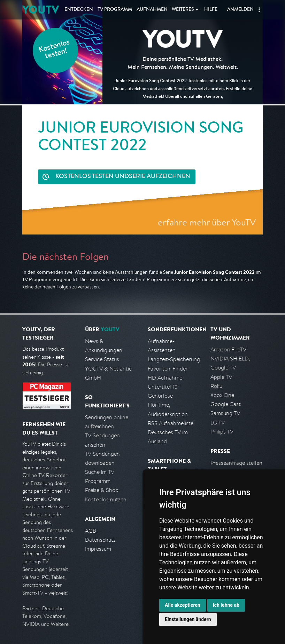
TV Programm (115, 10)
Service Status (102, 359)
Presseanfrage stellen (236, 463)
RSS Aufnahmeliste (171, 423)
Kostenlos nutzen (106, 499)
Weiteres (183, 10)
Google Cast (226, 404)
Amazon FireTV (228, 349)
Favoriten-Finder (168, 369)
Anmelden (240, 10)
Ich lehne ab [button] (226, 605)
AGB (91, 531)
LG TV (218, 423)
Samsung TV (225, 413)
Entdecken (79, 10)
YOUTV (41, 10)
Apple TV (221, 377)
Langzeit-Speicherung (174, 359)
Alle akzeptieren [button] (183, 605)
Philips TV (222, 432)
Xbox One (222, 395)
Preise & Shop (102, 490)
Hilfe (211, 10)
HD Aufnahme (165, 378)
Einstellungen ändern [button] (188, 619)
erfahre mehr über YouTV (207, 222)
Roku (216, 386)
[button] (259, 10)
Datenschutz (100, 540)
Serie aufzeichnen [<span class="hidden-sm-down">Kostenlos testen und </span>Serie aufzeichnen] (123, 177)
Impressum (98, 549)
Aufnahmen (152, 10)
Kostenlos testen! (54, 50)
